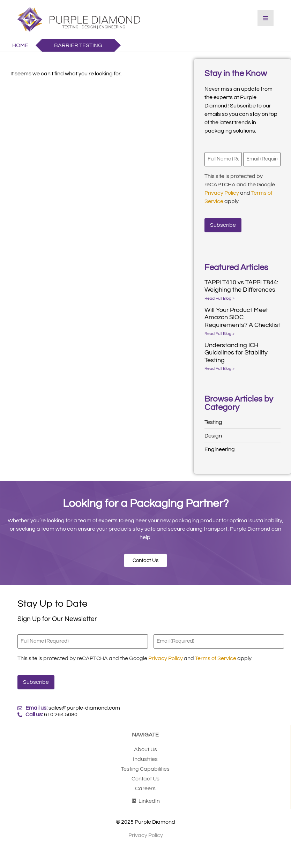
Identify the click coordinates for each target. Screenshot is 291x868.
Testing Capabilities (145, 769)
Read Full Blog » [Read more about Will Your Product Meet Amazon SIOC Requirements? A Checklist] (219, 333)
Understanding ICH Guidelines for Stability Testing (236, 352)
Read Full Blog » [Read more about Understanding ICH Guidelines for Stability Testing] (219, 369)
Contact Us (145, 778)
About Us (145, 749)
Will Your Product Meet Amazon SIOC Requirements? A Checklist (242, 317)
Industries (145, 759)
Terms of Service (216, 658)
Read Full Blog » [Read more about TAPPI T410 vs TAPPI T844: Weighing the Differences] (219, 298)
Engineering (220, 449)
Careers (145, 788)
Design (213, 436)
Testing (213, 422)
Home (20, 45)
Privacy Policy (222, 193)
